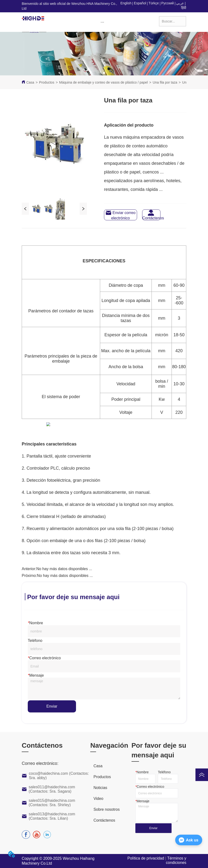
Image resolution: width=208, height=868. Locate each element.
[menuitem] (102, 22)
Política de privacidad (146, 858)
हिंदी (184, 8)
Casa (30, 82)
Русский (167, 3)
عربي (180, 3)
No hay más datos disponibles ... (64, 569)
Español (140, 3)
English (126, 3)
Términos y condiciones (176, 860)
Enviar (52, 706)
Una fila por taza (165, 82)
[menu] (102, 22)
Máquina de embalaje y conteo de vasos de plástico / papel (103, 82)
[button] (102, 22)
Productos (47, 82)
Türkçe (154, 3)
